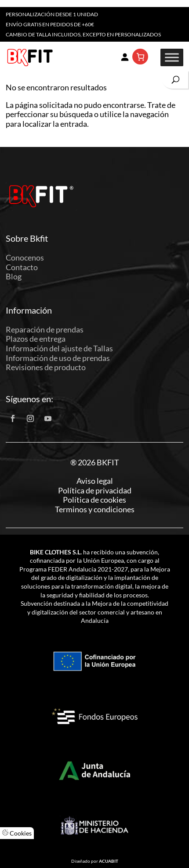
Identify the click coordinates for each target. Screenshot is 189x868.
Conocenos (25, 257)
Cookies (17, 833)
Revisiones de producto (46, 367)
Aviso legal (95, 481)
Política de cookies (94, 500)
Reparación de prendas (45, 329)
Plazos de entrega (36, 339)
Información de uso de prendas (58, 358)
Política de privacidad (95, 491)
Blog (14, 276)
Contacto (22, 267)
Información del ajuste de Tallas (59, 348)
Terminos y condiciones (95, 509)
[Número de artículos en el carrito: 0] (140, 57)
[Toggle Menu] (172, 57)
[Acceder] (124, 57)
